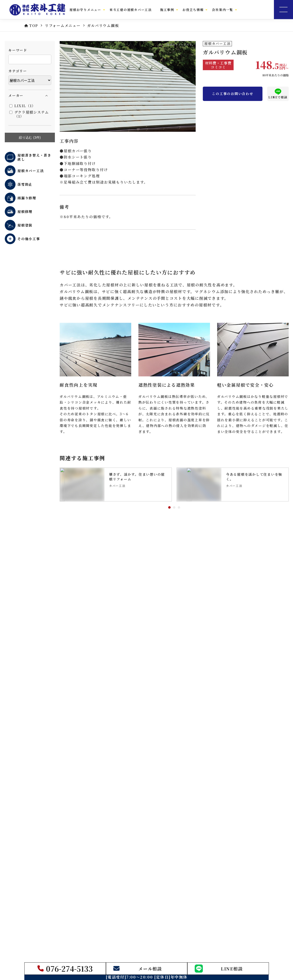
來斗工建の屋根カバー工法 (131, 10)
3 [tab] (179, 507)
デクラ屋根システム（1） (29, 114)
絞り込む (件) (30, 138)
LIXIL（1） (23, 106)
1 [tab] (169, 507)
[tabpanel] (116, 485)
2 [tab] (174, 507)
